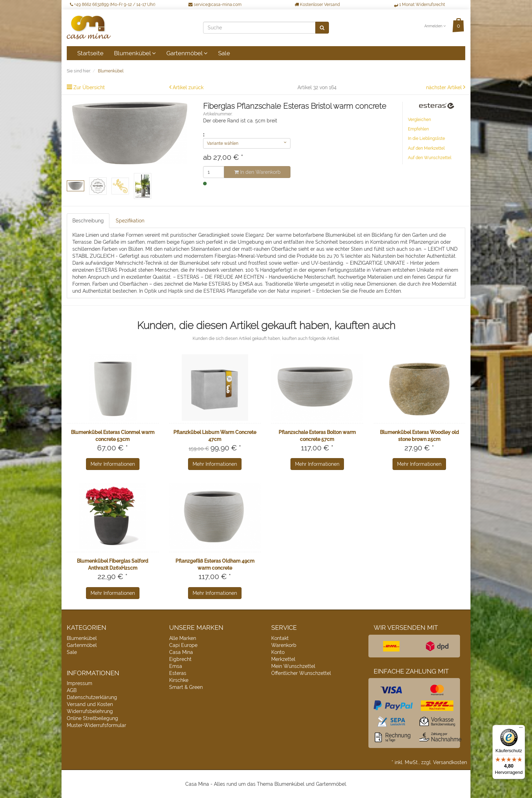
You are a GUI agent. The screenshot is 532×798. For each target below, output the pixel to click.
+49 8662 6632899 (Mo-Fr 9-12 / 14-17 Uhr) (113, 5)
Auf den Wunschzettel (430, 158)
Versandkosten (450, 762)
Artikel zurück (188, 87)
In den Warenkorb (257, 172)
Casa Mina (181, 652)
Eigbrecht (180, 659)
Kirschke (179, 680)
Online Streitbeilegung (92, 718)
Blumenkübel (135, 53)
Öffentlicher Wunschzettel (301, 673)
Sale (224, 53)
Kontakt (280, 638)
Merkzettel (283, 659)
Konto (278, 652)
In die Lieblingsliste (426, 138)
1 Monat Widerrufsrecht (419, 5)
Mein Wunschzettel (293, 666)
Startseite (90, 53)
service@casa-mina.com (215, 5)
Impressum (80, 683)
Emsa (176, 666)
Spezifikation (130, 221)
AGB (72, 690)
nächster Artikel (445, 87)
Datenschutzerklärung (92, 697)
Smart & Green (186, 687)
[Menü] (521, 729)
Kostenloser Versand (317, 5)
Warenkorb (284, 645)
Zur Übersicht (89, 87)
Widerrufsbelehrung (90, 711)
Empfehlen (418, 129)
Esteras (178, 673)
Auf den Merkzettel (426, 148)
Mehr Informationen (113, 464)
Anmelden (435, 26)
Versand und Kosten (90, 704)
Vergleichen (419, 120)
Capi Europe (183, 645)
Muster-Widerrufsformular (96, 725)
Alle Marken (183, 638)
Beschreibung (88, 221)
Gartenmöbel (187, 53)
